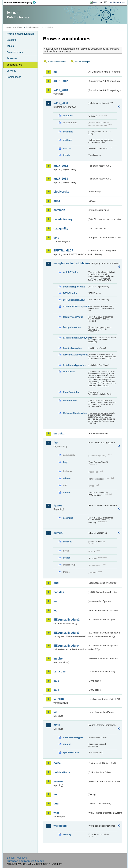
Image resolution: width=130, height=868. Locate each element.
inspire (58, 659)
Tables (10, 46)
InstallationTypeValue (74, 365)
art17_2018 (61, 179)
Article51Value (71, 272)
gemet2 (58, 533)
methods (68, 140)
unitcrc (67, 492)
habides (59, 592)
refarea (67, 478)
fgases (58, 505)
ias (55, 601)
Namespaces (14, 77)
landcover (60, 671)
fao (55, 443)
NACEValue (69, 372)
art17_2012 (61, 166)
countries (68, 132)
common (59, 210)
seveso (58, 781)
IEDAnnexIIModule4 (66, 646)
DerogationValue (72, 327)
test (56, 794)
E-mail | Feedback (17, 858)
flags (66, 462)
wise (56, 813)
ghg (56, 583)
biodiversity (61, 192)
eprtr (57, 238)
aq (55, 72)
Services (11, 71)
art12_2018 (61, 90)
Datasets (11, 40)
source (67, 558)
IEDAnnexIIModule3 (66, 633)
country (67, 834)
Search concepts (83, 62)
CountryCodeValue (73, 317)
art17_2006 (61, 103)
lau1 (56, 681)
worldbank (60, 826)
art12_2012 (61, 81)
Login (96, 2)
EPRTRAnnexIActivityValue (75, 338)
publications (62, 772)
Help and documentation (20, 34)
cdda (57, 201)
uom (56, 804)
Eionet (20, 27)
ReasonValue (70, 401)
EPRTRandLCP (63, 251)
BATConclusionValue (74, 300)
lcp (55, 712)
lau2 (56, 690)
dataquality (61, 228)
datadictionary (63, 219)
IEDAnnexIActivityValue (75, 355)
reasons (67, 148)
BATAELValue (70, 293)
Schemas (12, 58)
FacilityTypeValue (72, 348)
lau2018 (59, 699)
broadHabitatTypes (73, 737)
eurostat (59, 433)
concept (67, 542)
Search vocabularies (57, 62)
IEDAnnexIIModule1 (66, 620)
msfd (57, 725)
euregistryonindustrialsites (70, 263)
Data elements (15, 52)
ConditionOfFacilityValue (75, 306)
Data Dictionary (33, 27)
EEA (21, 2)
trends (66, 155)
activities (68, 116)
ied (55, 611)
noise (57, 763)
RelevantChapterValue (75, 413)
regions (67, 744)
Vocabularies (14, 65)
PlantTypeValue (71, 392)
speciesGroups (71, 752)
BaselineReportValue (74, 287)
